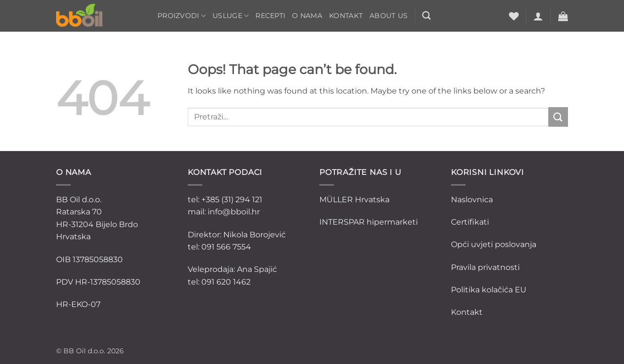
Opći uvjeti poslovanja (494, 244)
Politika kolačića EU (489, 290)
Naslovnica (472, 200)
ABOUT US (389, 16)
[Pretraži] (426, 16)
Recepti (270, 16)
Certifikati (470, 222)
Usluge (231, 16)
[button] (538, 16)
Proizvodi (182, 16)
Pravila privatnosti (485, 267)
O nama (307, 16)
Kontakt (346, 16)
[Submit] (558, 117)
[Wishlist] (514, 16)
